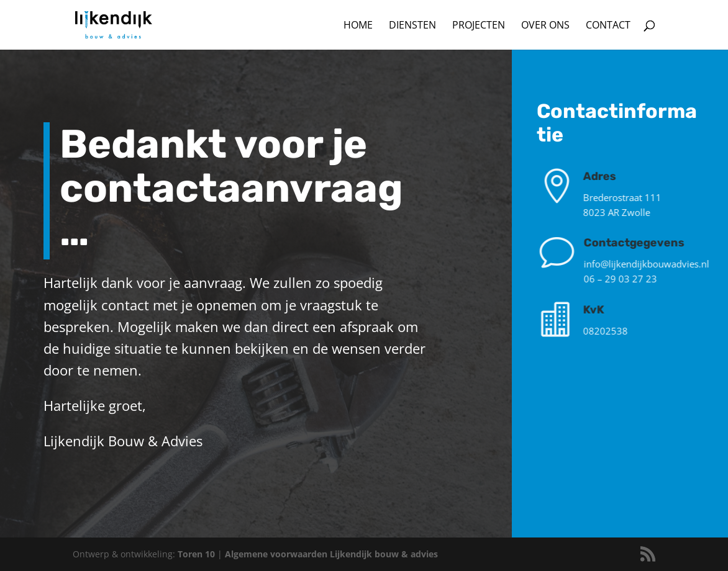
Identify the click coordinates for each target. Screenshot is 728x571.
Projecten (479, 26)
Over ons (545, 26)
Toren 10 (198, 554)
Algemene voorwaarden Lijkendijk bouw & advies (331, 554)
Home (358, 26)
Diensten (412, 26)
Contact (608, 26)
